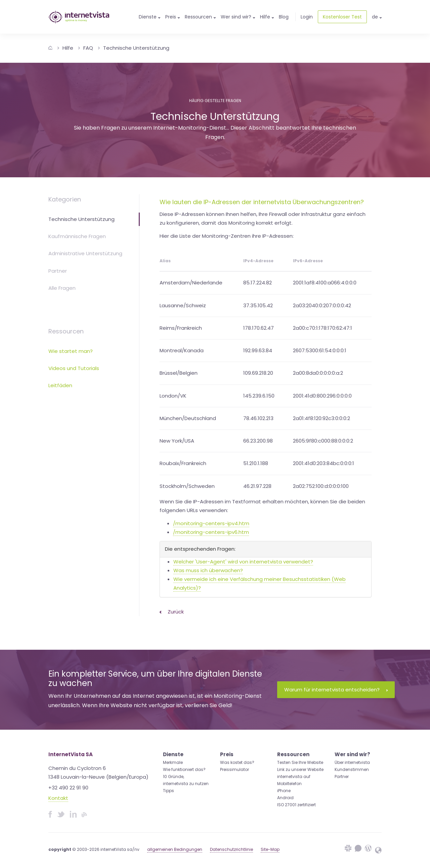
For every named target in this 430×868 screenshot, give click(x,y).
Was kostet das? (237, 762)
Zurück (172, 612)
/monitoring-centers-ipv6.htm (211, 532)
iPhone (284, 791)
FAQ (88, 48)
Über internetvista (352, 762)
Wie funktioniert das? (184, 769)
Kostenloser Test (342, 17)
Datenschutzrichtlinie (231, 849)
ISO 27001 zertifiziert (296, 805)
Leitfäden (60, 385)
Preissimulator (234, 769)
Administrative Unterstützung (85, 253)
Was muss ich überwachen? (208, 570)
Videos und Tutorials (74, 368)
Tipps (168, 791)
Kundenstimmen (352, 769)
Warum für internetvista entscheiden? (336, 690)
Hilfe (68, 48)
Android (285, 798)
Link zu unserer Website (300, 769)
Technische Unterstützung (136, 48)
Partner (58, 271)
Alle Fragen (62, 288)
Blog (284, 17)
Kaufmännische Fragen (77, 236)
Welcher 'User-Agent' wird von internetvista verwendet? (243, 562)
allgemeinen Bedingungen (175, 849)
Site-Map (270, 849)
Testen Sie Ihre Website (300, 762)
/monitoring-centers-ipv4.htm (211, 523)
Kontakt (58, 798)
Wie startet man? (71, 351)
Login (307, 17)
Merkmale (173, 762)
